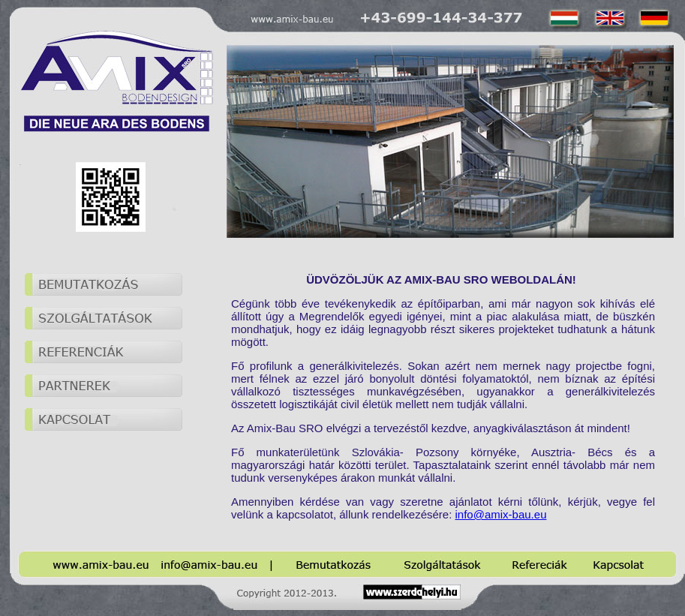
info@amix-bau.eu (501, 514)
